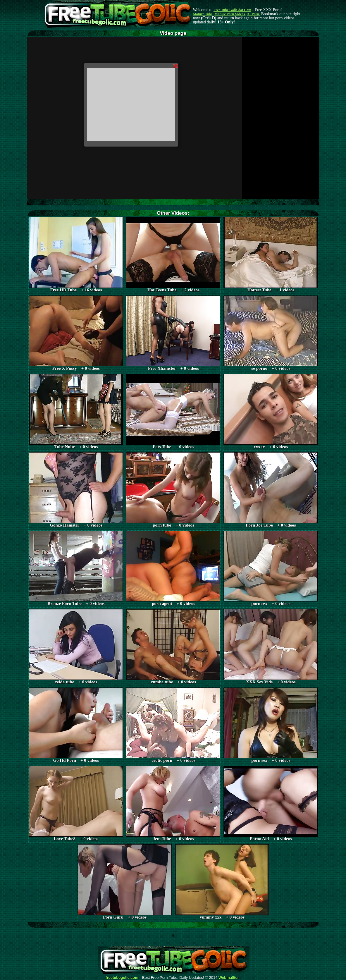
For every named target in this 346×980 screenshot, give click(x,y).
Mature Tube (203, 14)
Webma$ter (229, 978)
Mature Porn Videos (230, 14)
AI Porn (253, 14)
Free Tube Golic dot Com (232, 10)
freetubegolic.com (122, 978)
